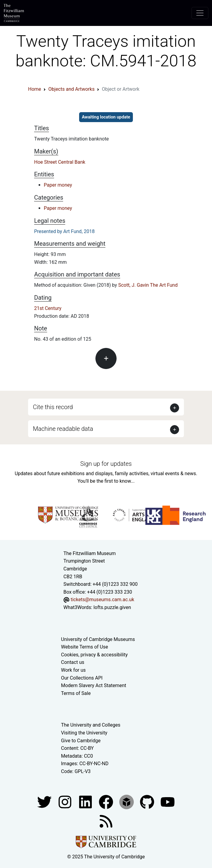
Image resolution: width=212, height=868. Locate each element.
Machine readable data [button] (63, 429)
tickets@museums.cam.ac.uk (102, 600)
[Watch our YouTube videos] (168, 802)
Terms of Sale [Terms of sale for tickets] (76, 693)
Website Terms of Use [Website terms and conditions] (85, 647)
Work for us (73, 670)
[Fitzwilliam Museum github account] (148, 802)
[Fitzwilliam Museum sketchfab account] (127, 802)
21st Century (48, 308)
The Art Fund (164, 285)
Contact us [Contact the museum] (73, 662)
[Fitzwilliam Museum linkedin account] (107, 802)
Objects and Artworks (71, 89)
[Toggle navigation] (200, 13)
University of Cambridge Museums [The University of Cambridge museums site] (98, 639)
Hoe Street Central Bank (60, 162)
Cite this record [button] (53, 407)
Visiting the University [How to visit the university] (84, 733)
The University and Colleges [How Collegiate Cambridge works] (91, 725)
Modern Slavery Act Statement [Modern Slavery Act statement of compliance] (94, 685)
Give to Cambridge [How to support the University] (81, 741)
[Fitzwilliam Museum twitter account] (45, 802)
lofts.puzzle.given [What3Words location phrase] (112, 607)
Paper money (58, 185)
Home (35, 89)
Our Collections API (82, 678)
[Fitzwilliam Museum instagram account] (66, 802)
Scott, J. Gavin (133, 285)
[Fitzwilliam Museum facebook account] (86, 802)
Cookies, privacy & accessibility (94, 655)
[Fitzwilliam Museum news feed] (106, 821)
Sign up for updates (106, 464)
